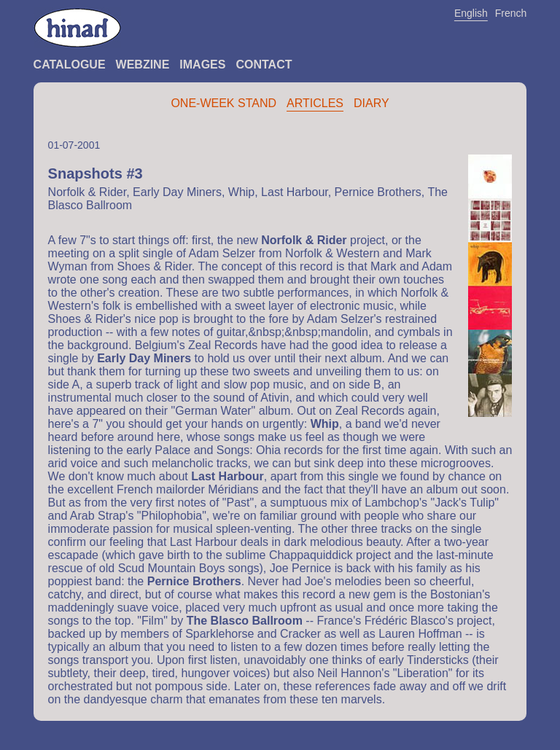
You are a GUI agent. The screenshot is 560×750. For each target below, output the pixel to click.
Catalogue (70, 65)
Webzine (143, 65)
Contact (264, 65)
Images (202, 65)
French (511, 13)
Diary (372, 103)
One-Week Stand (223, 103)
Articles (315, 103)
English (471, 13)
